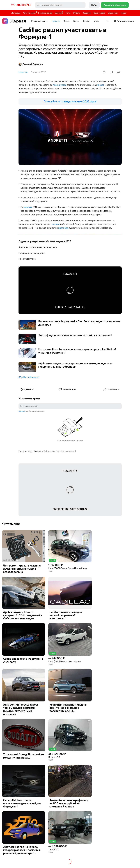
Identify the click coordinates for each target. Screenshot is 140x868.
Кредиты (87, 13)
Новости (56, 21)
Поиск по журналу (124, 21)
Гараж (123, 13)
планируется (60, 85)
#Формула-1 (34, 377)
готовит (56, 224)
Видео (76, 21)
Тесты (67, 21)
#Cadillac (23, 377)
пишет (101, 85)
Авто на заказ (30, 12)
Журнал (14, 21)
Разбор (87, 21)
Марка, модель (40, 21)
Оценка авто (99, 13)
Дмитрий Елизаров (31, 64)
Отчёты (77, 13)
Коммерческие (45, 13)
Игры (96, 21)
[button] (70, 546)
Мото (68, 13)
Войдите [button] (22, 411)
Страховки (113, 13)
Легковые (16, 13)
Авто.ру (24, 5)
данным (28, 207)
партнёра (64, 228)
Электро (59, 13)
